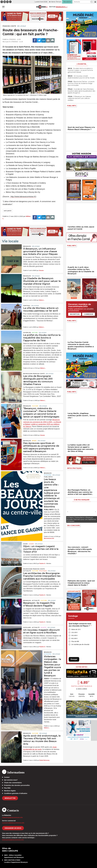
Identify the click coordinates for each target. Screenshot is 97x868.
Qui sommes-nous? (11, 780)
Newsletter (10, 798)
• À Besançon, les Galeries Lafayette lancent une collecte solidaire (79, 98)
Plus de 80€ (75, 641)
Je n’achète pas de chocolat (80, 644)
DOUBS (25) (27, 333)
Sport (34, 441)
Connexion (89, 314)
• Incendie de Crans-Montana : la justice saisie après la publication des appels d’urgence (81, 91)
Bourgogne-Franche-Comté (34, 374)
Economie (48, 475)
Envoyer (74, 659)
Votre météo (82, 667)
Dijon (25, 544)
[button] (91, 2)
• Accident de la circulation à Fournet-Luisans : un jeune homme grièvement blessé (80, 70)
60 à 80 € (74, 638)
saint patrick (8, 211)
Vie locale (21, 26)
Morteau (27, 306)
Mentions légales (10, 791)
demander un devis (13, 828)
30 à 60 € (74, 635)
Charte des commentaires (13, 783)
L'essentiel (82, 64)
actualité (27, 571)
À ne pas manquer (82, 500)
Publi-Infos (48, 477)
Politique (43, 571)
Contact (7, 777)
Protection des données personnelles (17, 785)
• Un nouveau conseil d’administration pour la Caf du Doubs (81, 77)
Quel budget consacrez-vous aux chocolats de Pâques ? (80, 625)
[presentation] (68, 512)
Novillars (27, 627)
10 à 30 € (74, 632)
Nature (35, 333)
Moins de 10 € (76, 629)
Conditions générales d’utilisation (16, 793)
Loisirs (31, 544)
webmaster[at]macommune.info (13, 840)
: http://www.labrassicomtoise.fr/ (23, 197)
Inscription (75, 314)
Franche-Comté (9, 26)
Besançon (27, 246)
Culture (35, 406)
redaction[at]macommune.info (12, 817)
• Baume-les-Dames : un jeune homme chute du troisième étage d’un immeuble (81, 83)
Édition (52, 7)
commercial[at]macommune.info (13, 823)
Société (43, 627)
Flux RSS (7, 788)
